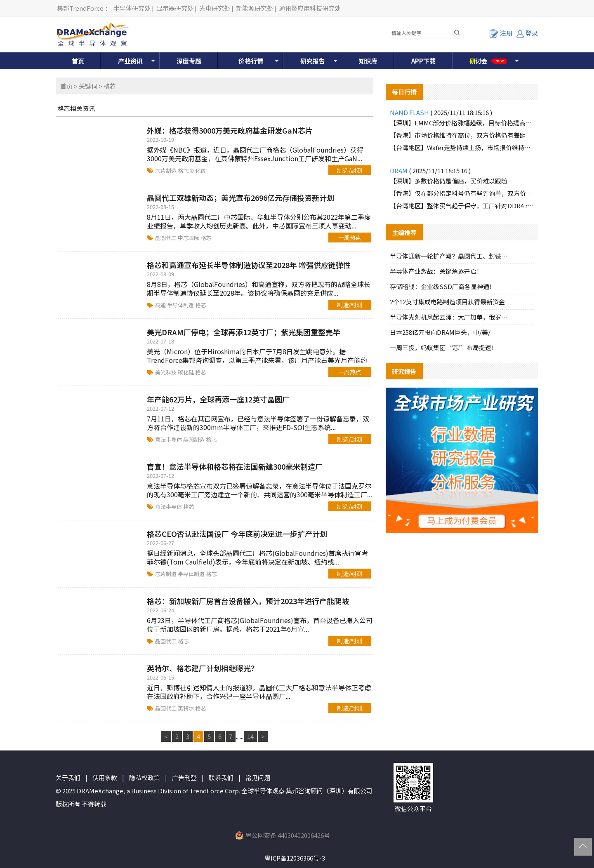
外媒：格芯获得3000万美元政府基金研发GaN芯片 (230, 130)
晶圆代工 (166, 238)
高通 (161, 305)
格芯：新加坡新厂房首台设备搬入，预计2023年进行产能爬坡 (248, 601)
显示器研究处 (175, 8)
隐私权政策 (145, 777)
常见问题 (258, 777)
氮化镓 (198, 171)
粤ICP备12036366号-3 (295, 858)
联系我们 (221, 777)
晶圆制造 (194, 439)
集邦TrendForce (80, 8)
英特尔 (186, 708)
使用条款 (105, 777)
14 (250, 736)
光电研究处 (215, 8)
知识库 (368, 61)
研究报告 (313, 61)
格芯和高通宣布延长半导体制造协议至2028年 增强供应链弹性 (249, 265)
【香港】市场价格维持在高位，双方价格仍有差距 (458, 135)
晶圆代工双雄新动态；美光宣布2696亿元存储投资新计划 (240, 198)
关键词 (88, 86)
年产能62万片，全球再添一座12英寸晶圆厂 (218, 399)
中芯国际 (189, 238)
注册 (501, 33)
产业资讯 (130, 61)
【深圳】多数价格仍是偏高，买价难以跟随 (449, 181)
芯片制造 (166, 171)
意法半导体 (169, 439)
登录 (527, 33)
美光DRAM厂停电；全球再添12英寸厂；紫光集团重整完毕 (244, 332)
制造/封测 (350, 170)
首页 (78, 61)
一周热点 (350, 238)
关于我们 (68, 777)
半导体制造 (181, 305)
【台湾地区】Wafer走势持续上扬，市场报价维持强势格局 (462, 147)
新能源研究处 (255, 8)
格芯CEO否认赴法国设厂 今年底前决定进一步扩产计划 (237, 534)
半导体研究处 (132, 8)
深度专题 (189, 61)
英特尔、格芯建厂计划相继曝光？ (203, 668)
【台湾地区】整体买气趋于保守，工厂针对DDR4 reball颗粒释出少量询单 (462, 206)
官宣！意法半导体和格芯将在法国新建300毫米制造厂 (235, 466)
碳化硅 (186, 372)
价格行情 (251, 61)
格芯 (184, 171)
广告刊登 (184, 777)
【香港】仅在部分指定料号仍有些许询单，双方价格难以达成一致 (462, 193)
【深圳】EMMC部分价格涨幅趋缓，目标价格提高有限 (462, 123)
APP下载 (423, 61)
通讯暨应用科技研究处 (310, 8)
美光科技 (166, 372)
